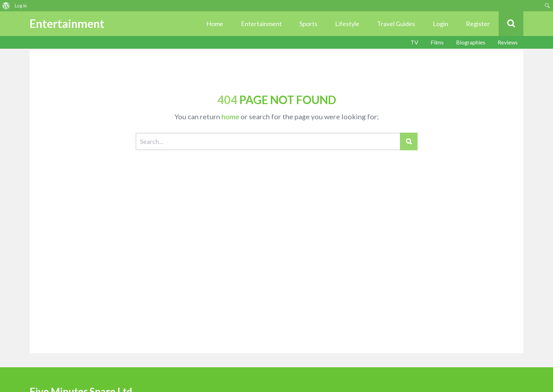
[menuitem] (6, 6)
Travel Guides (396, 24)
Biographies (471, 42)
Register (478, 24)
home (230, 116)
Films (437, 42)
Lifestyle (347, 24)
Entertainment (261, 24)
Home (215, 24)
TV (414, 42)
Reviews (508, 42)
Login (440, 24)
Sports (308, 24)
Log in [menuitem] (21, 6)
